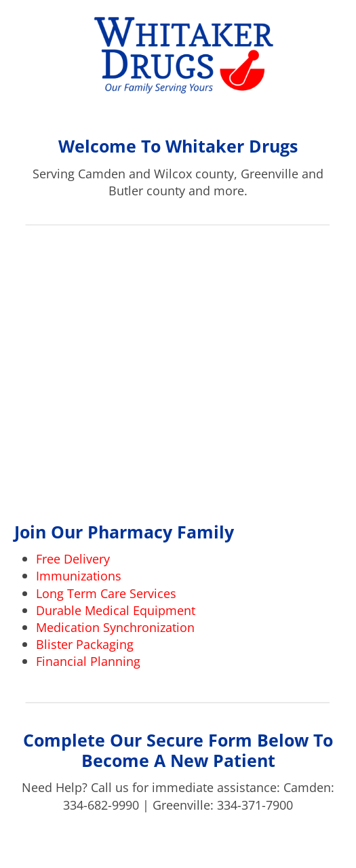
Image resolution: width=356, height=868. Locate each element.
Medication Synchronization (115, 627)
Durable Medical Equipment (116, 610)
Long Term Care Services (106, 593)
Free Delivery (73, 559)
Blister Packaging (85, 644)
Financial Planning (88, 661)
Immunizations (79, 576)
